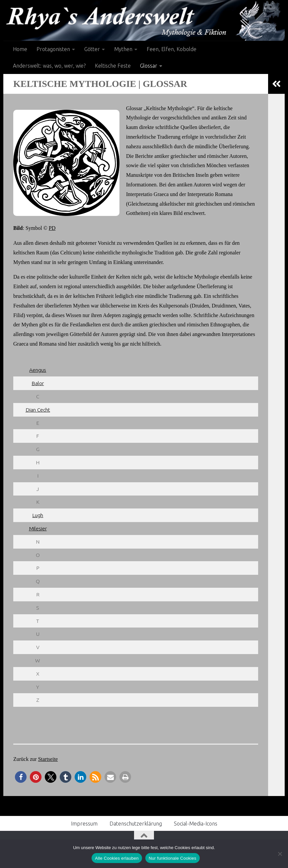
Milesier (38, 528)
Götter (92, 49)
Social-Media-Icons (196, 824)
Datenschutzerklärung (136, 824)
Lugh (38, 515)
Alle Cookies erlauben (117, 858)
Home (20, 49)
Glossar (149, 66)
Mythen (123, 49)
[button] (21, 777)
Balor (38, 383)
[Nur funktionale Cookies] (280, 854)
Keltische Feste (113, 66)
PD (52, 228)
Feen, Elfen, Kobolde (172, 49)
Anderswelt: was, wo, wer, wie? (49, 66)
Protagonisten (53, 49)
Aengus (38, 370)
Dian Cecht (38, 410)
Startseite (48, 759)
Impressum (84, 824)
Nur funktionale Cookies (173, 858)
